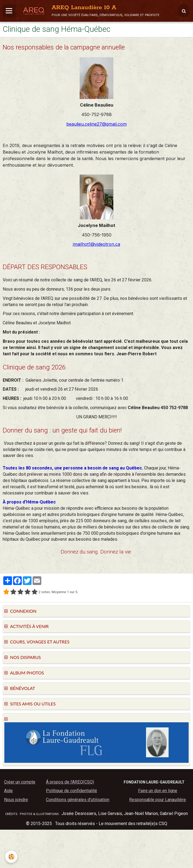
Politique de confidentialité (71, 791)
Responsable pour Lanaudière (158, 800)
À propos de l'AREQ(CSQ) (70, 782)
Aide (8, 791)
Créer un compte (20, 782)
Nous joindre (16, 800)
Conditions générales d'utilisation (78, 800)
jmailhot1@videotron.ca (97, 244)
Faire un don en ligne (158, 791)
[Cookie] (12, 857)
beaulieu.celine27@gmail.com (97, 124)
